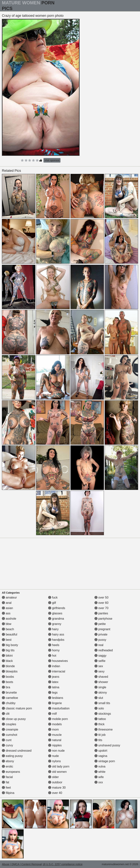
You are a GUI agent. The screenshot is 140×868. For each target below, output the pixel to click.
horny (54, 650)
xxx (99, 782)
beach (8, 629)
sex (99, 666)
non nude (56, 751)
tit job (100, 735)
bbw (7, 624)
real (99, 645)
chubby (9, 703)
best (7, 640)
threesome (104, 729)
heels (54, 645)
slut (99, 698)
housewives (58, 661)
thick (99, 724)
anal (7, 603)
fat (5, 782)
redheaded (104, 650)
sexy (99, 671)
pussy (100, 640)
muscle (55, 735)
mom (53, 729)
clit (6, 714)
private (101, 634)
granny (55, 624)
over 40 (55, 793)
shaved (101, 677)
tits (98, 740)
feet (6, 788)
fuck (53, 597)
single (100, 687)
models (55, 724)
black (7, 661)
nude (53, 756)
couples (9, 724)
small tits (102, 703)
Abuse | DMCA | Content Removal (22, 864)
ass (6, 613)
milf (52, 714)
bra (6, 687)
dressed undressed (17, 751)
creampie (10, 729)
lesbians (56, 698)
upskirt (101, 751)
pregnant (102, 629)
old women (57, 772)
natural (55, 740)
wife (99, 777)
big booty (10, 645)
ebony (8, 761)
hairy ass (56, 634)
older (53, 777)
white (100, 772)
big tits (8, 650)
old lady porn (59, 766)
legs (53, 693)
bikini (7, 656)
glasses (55, 613)
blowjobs (10, 671)
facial (7, 777)
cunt (7, 740)
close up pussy (14, 719)
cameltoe (10, 698)
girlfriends (57, 608)
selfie (100, 661)
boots (8, 682)
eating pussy (12, 756)
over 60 (101, 603)
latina (54, 687)
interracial (57, 671)
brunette (9, 693)
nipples (55, 745)
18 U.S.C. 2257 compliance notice (63, 864)
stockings (103, 714)
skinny (101, 693)
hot (52, 656)
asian (7, 608)
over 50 (101, 597)
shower (101, 682)
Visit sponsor (52, 160)
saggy (100, 656)
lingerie (55, 703)
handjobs (56, 640)
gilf (52, 603)
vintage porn (105, 761)
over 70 (101, 608)
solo (99, 708)
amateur (9, 597)
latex (53, 682)
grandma (56, 619)
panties (101, 613)
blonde (8, 666)
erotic (8, 766)
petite (100, 624)
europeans (11, 772)
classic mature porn (17, 708)
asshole (9, 619)
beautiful (10, 634)
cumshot (10, 735)
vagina (101, 756)
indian (54, 666)
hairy (53, 629)
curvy (7, 745)
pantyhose (103, 619)
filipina (8, 793)
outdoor (55, 782)
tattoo (100, 719)
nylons (55, 761)
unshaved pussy (107, 745)
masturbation (59, 708)
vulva (100, 766)
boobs (8, 677)
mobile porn (58, 719)
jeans (54, 677)
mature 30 (57, 788)
